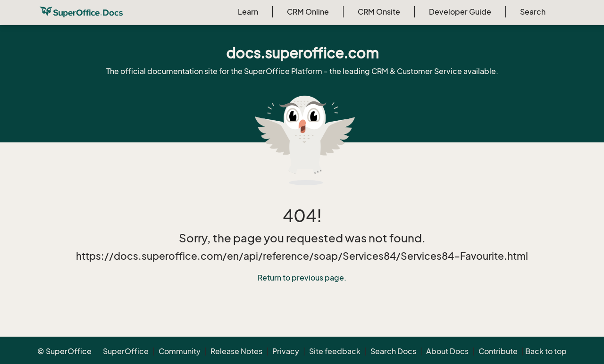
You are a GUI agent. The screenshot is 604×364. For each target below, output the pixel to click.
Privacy (286, 351)
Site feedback (335, 351)
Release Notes (236, 351)
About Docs (447, 351)
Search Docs (393, 351)
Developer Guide (460, 12)
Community (180, 351)
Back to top (546, 351)
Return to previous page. (302, 278)
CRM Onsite (379, 12)
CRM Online (308, 12)
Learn (248, 12)
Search (533, 12)
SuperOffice (126, 351)
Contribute (498, 351)
